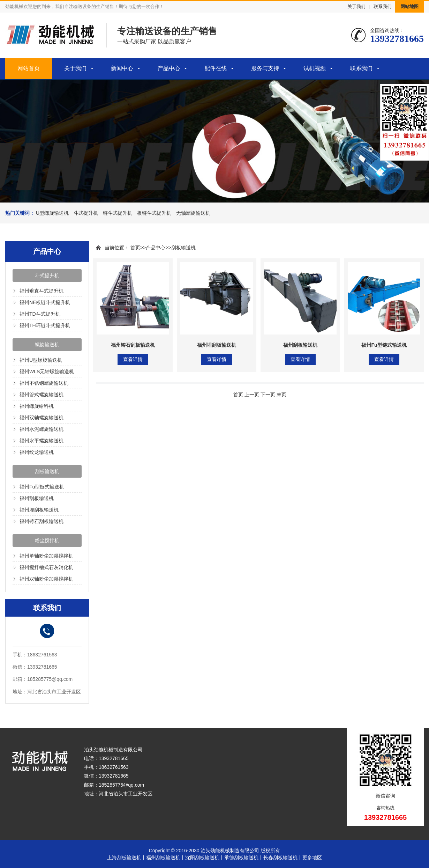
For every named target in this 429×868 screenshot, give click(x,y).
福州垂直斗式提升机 (42, 291)
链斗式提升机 (118, 213)
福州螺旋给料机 (37, 406)
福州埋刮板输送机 (39, 510)
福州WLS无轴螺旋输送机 (47, 372)
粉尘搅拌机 (47, 540)
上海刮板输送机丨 (127, 858)
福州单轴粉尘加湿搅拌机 (46, 556)
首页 (135, 248)
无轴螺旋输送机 (193, 213)
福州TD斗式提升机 (40, 314)
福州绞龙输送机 (37, 452)
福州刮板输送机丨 (166, 858)
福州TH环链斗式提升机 (45, 325)
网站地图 (409, 6)
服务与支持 (265, 68)
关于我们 (356, 6)
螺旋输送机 (47, 345)
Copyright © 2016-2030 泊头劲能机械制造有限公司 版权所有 (215, 851)
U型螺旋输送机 (52, 213)
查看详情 (133, 359)
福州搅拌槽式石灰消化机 (46, 567)
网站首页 (29, 68)
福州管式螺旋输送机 (42, 395)
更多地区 (312, 858)
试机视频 (315, 68)
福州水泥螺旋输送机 (42, 429)
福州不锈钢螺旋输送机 (44, 383)
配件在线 (216, 68)
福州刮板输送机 (37, 498)
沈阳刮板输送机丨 (205, 858)
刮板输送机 (47, 471)
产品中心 (169, 68)
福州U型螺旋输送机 (41, 360)
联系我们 (383, 6)
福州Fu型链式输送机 (42, 487)
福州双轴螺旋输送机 (42, 418)
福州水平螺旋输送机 (42, 441)
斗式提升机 (86, 213)
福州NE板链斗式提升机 (45, 302)
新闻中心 (122, 68)
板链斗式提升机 (154, 213)
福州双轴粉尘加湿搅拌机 (46, 579)
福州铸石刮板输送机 (42, 521)
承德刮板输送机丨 (244, 858)
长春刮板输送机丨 (283, 858)
